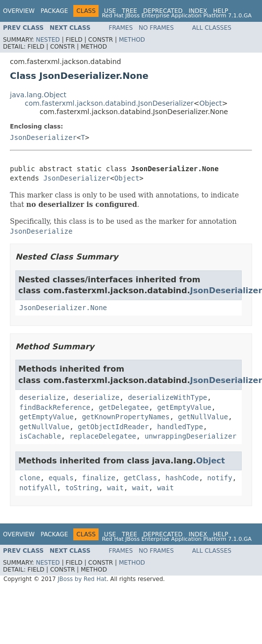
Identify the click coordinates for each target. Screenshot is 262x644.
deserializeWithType (167, 397)
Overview (19, 11)
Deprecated (163, 11)
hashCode (182, 478)
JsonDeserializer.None (63, 308)
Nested (48, 40)
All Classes (212, 28)
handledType (180, 427)
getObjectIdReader (113, 427)
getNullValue (203, 417)
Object (211, 103)
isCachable (40, 436)
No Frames (156, 28)
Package (54, 11)
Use (110, 11)
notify (220, 478)
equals (61, 478)
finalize (98, 478)
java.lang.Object (38, 95)
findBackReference (55, 407)
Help (221, 11)
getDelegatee (124, 407)
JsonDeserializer (43, 137)
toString (82, 488)
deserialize (42, 397)
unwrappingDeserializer (190, 436)
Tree (130, 11)
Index (198, 11)
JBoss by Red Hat (82, 579)
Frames (121, 28)
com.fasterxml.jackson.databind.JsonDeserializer (109, 103)
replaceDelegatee (103, 436)
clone (30, 478)
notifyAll (38, 488)
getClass (140, 478)
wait (115, 488)
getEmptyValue (184, 407)
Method (132, 40)
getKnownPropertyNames (126, 417)
